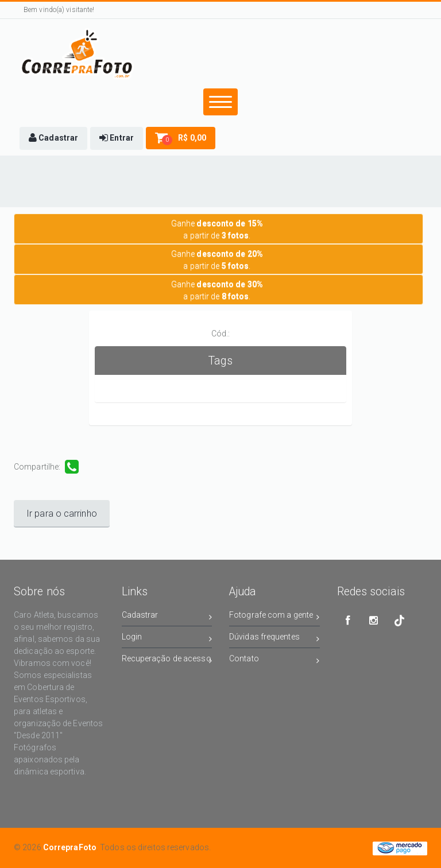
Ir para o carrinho (62, 514)
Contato (274, 660)
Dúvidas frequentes (274, 639)
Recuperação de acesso (167, 660)
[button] (53, 138)
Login (167, 639)
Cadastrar (167, 617)
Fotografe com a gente (274, 617)
